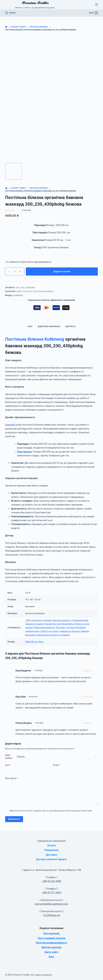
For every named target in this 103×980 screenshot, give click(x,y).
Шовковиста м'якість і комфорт (54, 635)
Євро (41, 642)
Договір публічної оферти (51, 859)
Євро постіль (24, 291)
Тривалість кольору (70, 631)
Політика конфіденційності (51, 943)
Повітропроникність (44, 628)
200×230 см (31, 642)
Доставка (52, 855)
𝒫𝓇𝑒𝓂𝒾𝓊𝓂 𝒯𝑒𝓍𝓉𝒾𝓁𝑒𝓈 (35, 3)
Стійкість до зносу (49, 631)
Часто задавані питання (51, 938)
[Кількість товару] (15, 271)
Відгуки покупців (51, 947)
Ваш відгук (12, 778)
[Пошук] (10, 13)
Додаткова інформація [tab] (49, 326)
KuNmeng (18, 295)
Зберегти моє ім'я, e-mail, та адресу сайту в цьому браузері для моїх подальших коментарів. (51, 811)
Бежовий (10, 425)
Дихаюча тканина (34, 624)
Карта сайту (51, 952)
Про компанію (51, 933)
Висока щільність (62, 620)
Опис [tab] (30, 326)
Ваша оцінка (9, 757)
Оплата (52, 845)
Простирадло (24, 452)
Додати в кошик (62, 271)
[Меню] (96, 5)
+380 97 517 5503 (51, 893)
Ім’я (8, 765)
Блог (52, 957)
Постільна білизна (43, 291)
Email (56, 765)
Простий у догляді (65, 628)
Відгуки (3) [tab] (70, 326)
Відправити (14, 819)
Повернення (51, 850)
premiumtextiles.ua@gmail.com (51, 904)
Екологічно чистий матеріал (59, 624)
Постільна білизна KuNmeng (35, 339)
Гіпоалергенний (80, 620)
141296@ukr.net (51, 915)
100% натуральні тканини (38, 620)
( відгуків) (26, 210)
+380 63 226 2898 (51, 881)
